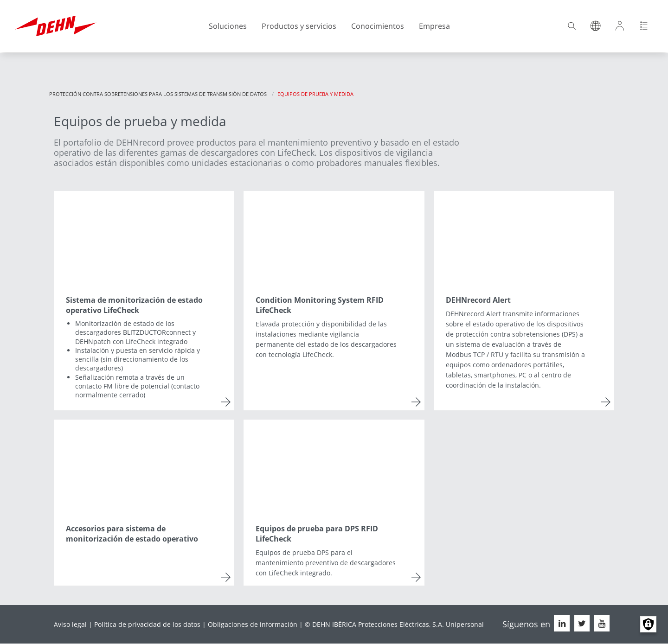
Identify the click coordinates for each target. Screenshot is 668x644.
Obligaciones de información (253, 624)
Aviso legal (70, 624)
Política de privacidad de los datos (147, 624)
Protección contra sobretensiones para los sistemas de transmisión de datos (158, 94)
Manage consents (648, 624)
